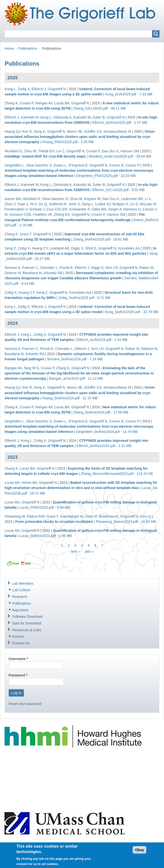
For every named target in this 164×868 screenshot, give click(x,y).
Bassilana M (32, 273)
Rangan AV (44, 103)
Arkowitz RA (53, 273)
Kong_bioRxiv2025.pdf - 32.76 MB (132, 312)
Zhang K (11, 103)
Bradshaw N (109, 516)
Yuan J (23, 204)
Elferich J (39, 89)
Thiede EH (46, 151)
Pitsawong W (15, 516)
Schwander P (79, 209)
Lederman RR (132, 199)
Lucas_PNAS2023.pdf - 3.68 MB (45, 507)
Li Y (148, 199)
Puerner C (30, 268)
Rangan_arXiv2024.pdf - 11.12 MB (76, 378)
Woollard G (13, 151)
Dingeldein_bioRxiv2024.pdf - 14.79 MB (107, 432)
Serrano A (12, 268)
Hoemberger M (72, 516)
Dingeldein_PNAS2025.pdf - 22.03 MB (106, 176)
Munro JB (74, 131)
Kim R (27, 131)
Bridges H (120, 204)
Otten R (91, 516)
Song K (40, 131)
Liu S (134, 204)
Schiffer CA (93, 131)
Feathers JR (43, 214)
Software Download (27, 617)
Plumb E (66, 268)
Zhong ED (62, 214)
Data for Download (27, 623)
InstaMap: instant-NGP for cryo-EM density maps (45, 156)
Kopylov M (92, 199)
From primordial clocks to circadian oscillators (54, 522)
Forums (18, 636)
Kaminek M (30, 117)
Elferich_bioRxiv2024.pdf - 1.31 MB (104, 446)
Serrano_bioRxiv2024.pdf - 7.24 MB (75, 359)
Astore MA (13, 199)
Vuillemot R (58, 204)
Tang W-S (31, 368)
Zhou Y (10, 204)
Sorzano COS (20, 214)
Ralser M (146, 268)
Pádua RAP (36, 516)
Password (17, 675)
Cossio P (26, 103)
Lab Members (23, 583)
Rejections (20, 610)
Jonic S (74, 204)
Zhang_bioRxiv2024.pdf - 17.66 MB (101, 412)
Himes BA (29, 483)
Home (9, 48)
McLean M (148, 204)
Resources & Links (27, 630)
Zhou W (30, 151)
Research (20, 597)
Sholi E (91, 248)
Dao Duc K (110, 151)
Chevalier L (49, 268)
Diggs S (77, 248)
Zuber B (99, 117)
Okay (139, 852)
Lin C (61, 151)
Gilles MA (99, 209)
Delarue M (13, 273)
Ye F (33, 204)
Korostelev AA (129, 248)
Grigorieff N (57, 89)
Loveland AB (59, 248)
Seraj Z (10, 248)
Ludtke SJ (103, 204)
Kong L (10, 89)
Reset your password (25, 704)
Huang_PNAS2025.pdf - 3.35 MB (68, 142)
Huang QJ (13, 131)
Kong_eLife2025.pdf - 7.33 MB (129, 94)
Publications (28, 48)
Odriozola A (63, 117)
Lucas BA (62, 103)
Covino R (116, 165)
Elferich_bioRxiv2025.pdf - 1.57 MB (120, 123)
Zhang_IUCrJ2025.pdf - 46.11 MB (100, 108)
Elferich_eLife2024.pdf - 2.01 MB (102, 340)
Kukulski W (82, 117)
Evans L (60, 165)
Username (17, 659)
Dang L (87, 204)
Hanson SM (130, 151)
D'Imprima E (78, 165)
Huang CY (40, 248)
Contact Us (21, 643)
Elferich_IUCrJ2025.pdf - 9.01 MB (118, 190)
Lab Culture (21, 590)
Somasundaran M (117, 131)
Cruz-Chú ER (57, 209)
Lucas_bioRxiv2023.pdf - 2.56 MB (46, 536)
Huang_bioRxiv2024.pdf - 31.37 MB (70, 398)
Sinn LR (111, 268)
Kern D (145, 516)
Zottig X (24, 89)
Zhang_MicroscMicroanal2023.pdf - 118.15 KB (117, 474)
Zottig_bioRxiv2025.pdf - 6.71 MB (84, 298)
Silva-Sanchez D (39, 165)
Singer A (115, 209)
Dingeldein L (14, 165)
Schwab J (37, 209)
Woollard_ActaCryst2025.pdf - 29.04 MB (120, 156)
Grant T (25, 234)
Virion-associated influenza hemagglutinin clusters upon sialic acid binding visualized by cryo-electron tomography (80, 137)
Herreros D (132, 209)
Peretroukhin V (16, 209)
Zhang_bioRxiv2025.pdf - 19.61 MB (101, 239)
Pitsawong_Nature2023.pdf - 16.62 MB (126, 522)
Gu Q (43, 204)
